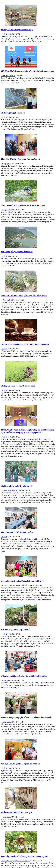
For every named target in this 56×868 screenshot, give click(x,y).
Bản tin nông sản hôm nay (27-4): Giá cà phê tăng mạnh (25, 344)
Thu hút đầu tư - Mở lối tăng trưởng (17, 532)
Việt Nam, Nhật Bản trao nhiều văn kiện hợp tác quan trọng (27, 71)
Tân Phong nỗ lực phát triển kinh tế (17, 252)
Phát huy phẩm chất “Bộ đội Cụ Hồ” (17, 486)
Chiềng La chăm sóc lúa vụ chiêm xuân (18, 386)
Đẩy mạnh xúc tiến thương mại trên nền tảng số (22, 581)
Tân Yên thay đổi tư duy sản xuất (16, 630)
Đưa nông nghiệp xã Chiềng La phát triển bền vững (24, 676)
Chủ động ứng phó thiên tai (13, 113)
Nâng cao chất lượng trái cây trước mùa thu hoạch (23, 205)
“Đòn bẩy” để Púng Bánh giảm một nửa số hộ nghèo (24, 296)
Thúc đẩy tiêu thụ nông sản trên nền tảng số (20, 159)
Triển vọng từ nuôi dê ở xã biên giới (17, 812)
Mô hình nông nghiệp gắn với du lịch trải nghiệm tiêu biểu (26, 717)
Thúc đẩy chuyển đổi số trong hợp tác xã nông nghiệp (24, 856)
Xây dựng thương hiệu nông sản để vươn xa (20, 764)
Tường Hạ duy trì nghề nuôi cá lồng (17, 30)
